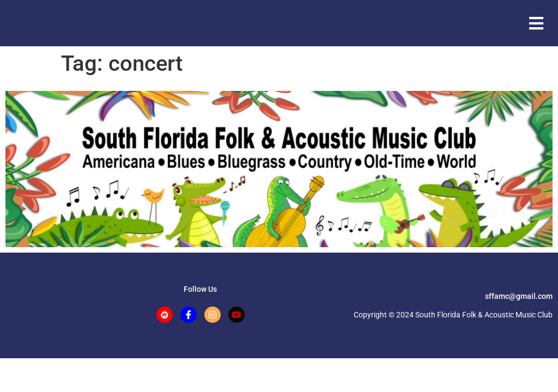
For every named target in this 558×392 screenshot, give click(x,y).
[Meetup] (165, 315)
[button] (536, 23)
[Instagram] (213, 315)
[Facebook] (189, 315)
